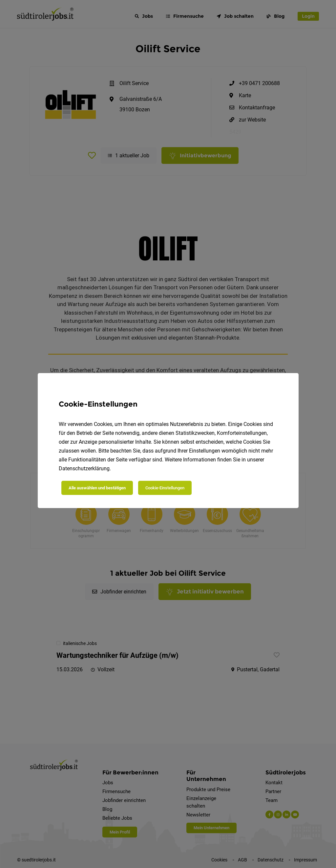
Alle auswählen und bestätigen (97, 488)
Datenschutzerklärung (84, 468)
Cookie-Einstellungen (165, 488)
